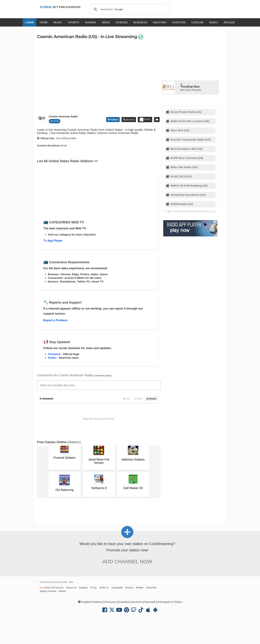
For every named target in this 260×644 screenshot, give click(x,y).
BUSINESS (140, 22)
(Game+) (74, 442)
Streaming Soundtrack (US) (188, 195)
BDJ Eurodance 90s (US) (186, 149)
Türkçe (178, 602)
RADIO (213, 22)
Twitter (52, 358)
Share (145, 120)
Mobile (140, 588)
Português (164, 602)
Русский (150, 602)
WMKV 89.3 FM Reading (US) (189, 186)
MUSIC (58, 22)
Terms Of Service (54, 588)
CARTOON (179, 22)
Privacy (129, 588)
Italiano (98, 602)
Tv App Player (53, 241)
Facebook (54, 354)
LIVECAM (197, 22)
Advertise (151, 588)
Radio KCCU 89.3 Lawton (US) (190, 121)
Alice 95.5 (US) (180, 130)
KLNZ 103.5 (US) (181, 176)
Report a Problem (55, 320)
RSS (42, 588)
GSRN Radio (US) (181, 204)
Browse (130, 120)
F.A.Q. (94, 588)
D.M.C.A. (104, 588)
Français (111, 602)
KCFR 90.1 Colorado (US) (187, 158)
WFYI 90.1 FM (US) (191, 90)
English (86, 602)
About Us (71, 588)
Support (83, 588)
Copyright (117, 588)
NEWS (106, 22)
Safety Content (48, 591)
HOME (44, 22)
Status (62, 591)
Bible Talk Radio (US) (184, 167)
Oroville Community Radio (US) (190, 140)
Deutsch (137, 602)
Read (64, 146)
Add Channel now (127, 562)
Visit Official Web (66, 138)
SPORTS (74, 22)
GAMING (90, 22)
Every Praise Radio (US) (186, 112)
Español (124, 602)
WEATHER (160, 22)
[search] (129, 9)
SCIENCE (122, 22)
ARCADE (229, 22)
